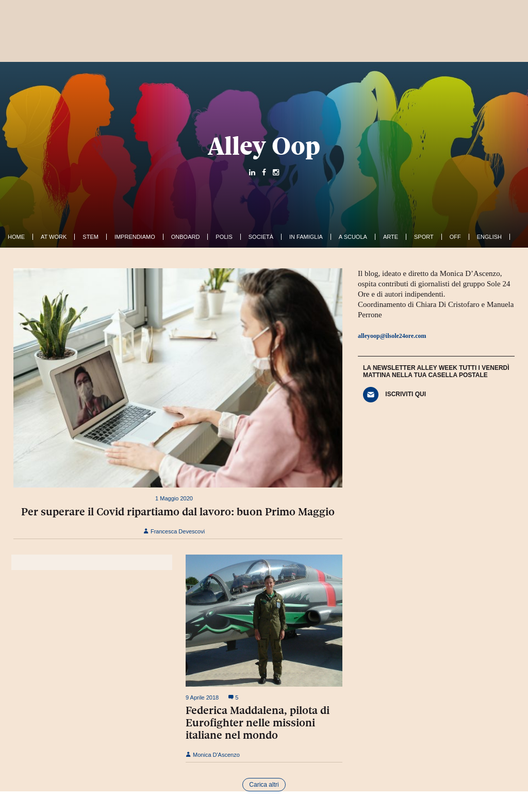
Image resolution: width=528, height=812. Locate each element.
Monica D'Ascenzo (213, 755)
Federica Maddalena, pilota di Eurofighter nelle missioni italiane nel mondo (258, 723)
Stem (90, 237)
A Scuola (353, 237)
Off (455, 237)
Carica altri (264, 785)
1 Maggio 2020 (174, 498)
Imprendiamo (135, 237)
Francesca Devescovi (174, 531)
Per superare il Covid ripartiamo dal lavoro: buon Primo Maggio (178, 512)
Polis (224, 237)
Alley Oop (264, 146)
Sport (424, 237)
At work (54, 237)
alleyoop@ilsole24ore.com (392, 336)
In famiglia (306, 237)
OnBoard (186, 237)
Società (261, 237)
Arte (391, 237)
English (489, 237)
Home (16, 237)
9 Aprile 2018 (202, 697)
